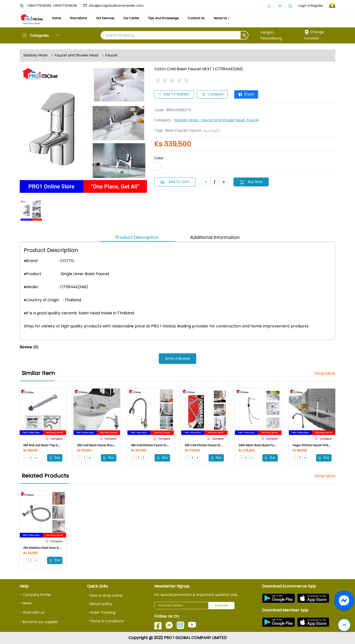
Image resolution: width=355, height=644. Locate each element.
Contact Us (199, 18)
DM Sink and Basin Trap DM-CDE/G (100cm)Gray (56, 445)
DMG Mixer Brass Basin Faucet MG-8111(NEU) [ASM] (274, 445)
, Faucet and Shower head (222, 120)
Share (247, 94)
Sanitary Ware (35, 55)
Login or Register (311, 6)
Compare (213, 94)
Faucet (112, 55)
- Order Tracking (101, 612)
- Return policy (100, 604)
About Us (224, 18)
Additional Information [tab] (215, 237)
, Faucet (252, 120)
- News (26, 603)
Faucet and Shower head (77, 55)
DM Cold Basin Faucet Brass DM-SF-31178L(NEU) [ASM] (114, 445)
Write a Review (177, 358)
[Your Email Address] (181, 606)
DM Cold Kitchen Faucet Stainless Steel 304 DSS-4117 (221, 445)
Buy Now (252, 182)
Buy (55, 457)
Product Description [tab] (137, 237)
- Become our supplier (39, 622)
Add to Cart (175, 182)
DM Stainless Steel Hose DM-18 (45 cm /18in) (54, 548)
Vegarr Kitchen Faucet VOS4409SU (316, 445)
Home (57, 18)
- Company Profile (36, 595)
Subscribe (222, 606)
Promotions (79, 18)
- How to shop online (105, 595)
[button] (344, 626)
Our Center (133, 18)
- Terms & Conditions (106, 621)
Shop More (325, 374)
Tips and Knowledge (166, 18)
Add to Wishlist (174, 94)
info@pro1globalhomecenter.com (116, 6)
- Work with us (32, 612)
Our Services (106, 18)
